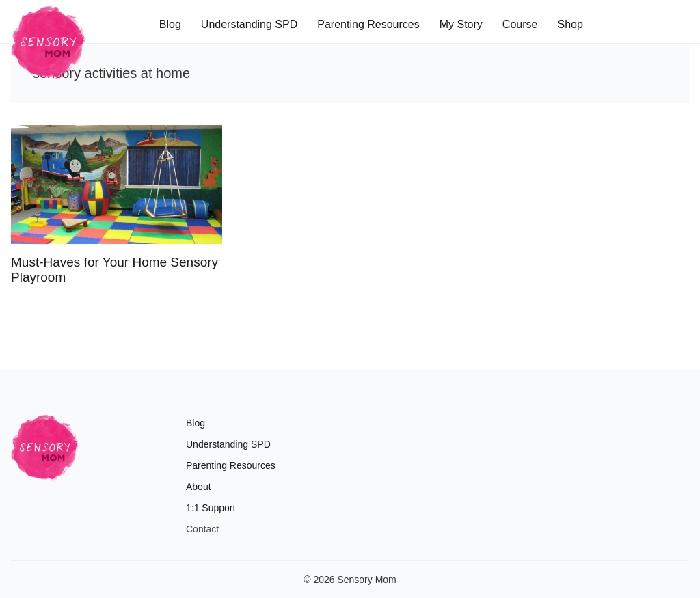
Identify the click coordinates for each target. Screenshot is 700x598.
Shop (570, 24)
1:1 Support (211, 508)
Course (520, 24)
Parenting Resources (368, 24)
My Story (461, 24)
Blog (170, 24)
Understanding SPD (249, 24)
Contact (202, 529)
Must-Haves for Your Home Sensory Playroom (115, 270)
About (199, 487)
